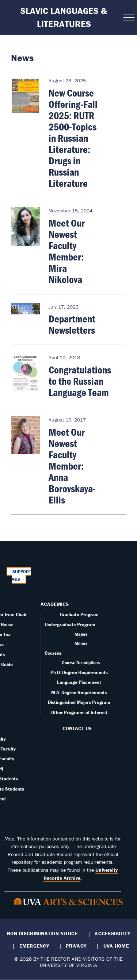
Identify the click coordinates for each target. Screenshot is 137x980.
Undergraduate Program (70, 625)
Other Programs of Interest (79, 712)
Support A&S (22, 575)
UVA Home (116, 946)
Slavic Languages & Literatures (64, 17)
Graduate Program (79, 614)
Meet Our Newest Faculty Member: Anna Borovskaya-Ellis (72, 466)
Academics (55, 604)
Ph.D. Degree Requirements (79, 672)
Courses (53, 653)
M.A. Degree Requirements (79, 692)
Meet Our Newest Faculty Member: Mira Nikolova (67, 251)
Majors (81, 634)
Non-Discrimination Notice (42, 933)
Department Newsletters (72, 324)
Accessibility (112, 933)
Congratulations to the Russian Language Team (80, 381)
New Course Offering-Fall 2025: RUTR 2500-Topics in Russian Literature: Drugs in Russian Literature (73, 138)
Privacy (76, 946)
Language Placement (79, 682)
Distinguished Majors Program (79, 702)
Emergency (34, 946)
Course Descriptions (81, 663)
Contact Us (77, 728)
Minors (81, 643)
